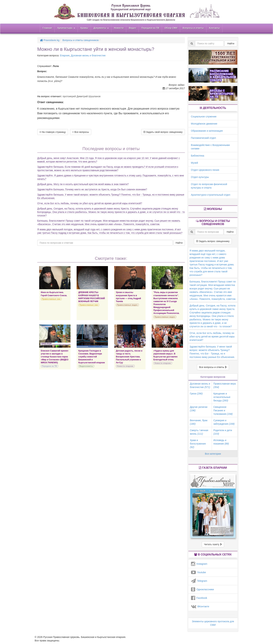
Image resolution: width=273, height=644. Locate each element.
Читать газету (213, 544)
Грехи (196, 394)
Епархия (65, 55)
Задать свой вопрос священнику (163, 132)
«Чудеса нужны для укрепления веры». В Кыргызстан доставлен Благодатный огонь (165, 355)
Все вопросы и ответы (213, 367)
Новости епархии (125, 366)
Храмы (84, 28)
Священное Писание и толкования (223, 410)
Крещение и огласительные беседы (222, 397)
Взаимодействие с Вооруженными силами (210, 147)
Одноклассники (202, 589)
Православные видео (127, 305)
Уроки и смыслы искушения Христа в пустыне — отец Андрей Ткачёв (128, 297)
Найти (179, 243)
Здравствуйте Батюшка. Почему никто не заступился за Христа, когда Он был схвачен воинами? (92, 189)
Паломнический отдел (204, 138)
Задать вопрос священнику (213, 241)
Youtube (198, 572)
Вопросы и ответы (193, 28)
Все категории (213, 454)
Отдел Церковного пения (205, 170)
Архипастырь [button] (66, 28)
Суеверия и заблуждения (224, 422)
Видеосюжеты (86, 366)
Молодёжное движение (204, 124)
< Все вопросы (81, 132)
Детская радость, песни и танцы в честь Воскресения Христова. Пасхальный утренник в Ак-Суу (129, 357)
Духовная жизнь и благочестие (88, 55)
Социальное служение (204, 117)
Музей (195, 163)
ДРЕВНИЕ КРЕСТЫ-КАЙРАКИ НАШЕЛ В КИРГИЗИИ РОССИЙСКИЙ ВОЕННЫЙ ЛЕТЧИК (92, 297)
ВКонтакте (200, 606)
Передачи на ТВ (150, 28)
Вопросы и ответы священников (81, 40)
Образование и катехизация (207, 131)
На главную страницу (53, 132)
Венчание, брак (199, 422)
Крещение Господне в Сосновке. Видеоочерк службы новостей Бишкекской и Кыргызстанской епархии (92, 357)
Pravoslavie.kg (50, 40)
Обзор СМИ (171, 28)
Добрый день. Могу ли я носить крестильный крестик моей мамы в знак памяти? (83, 184)
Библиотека (198, 156)
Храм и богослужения (198, 444)
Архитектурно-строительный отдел (211, 195)
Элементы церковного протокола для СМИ (213, 623)
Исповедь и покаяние (221, 442)
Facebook (199, 598)
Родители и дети (223, 432)
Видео (132, 28)
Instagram (199, 564)
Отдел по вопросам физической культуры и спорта (209, 186)
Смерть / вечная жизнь (199, 432)
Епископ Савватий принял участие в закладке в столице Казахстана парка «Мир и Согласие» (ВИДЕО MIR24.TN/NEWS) (55, 357)
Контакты (214, 28)
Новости (119, 28)
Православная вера (225, 385)
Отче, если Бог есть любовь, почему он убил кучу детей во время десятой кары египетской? (90, 203)
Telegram (199, 581)
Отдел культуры (200, 177)
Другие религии (199, 409)
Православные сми (51, 299)
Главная (47, 28)
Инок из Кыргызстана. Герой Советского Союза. (54, 294)
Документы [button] (101, 28)
